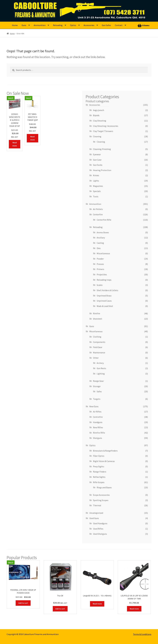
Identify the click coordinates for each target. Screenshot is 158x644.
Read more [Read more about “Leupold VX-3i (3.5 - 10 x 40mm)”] (97, 604)
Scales (100, 285)
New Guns (94, 406)
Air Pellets (98, 209)
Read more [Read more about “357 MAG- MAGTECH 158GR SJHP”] (32, 138)
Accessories (89, 25)
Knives (96, 175)
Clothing (97, 337)
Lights (96, 181)
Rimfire (97, 313)
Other (96, 358)
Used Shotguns (100, 534)
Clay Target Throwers (103, 131)
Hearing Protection (102, 170)
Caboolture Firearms (31, 6)
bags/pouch (99, 110)
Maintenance (99, 352)
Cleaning (97, 136)
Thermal (97, 505)
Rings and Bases (104, 487)
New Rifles (98, 427)
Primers (100, 269)
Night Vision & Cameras (104, 461)
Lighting (101, 374)
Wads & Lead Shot (105, 306)
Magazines (98, 186)
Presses (100, 264)
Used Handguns (100, 523)
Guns (24, 25)
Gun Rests (101, 368)
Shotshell (98, 319)
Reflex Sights (99, 477)
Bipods (96, 115)
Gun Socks (98, 165)
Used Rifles (98, 529)
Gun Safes (106, 25)
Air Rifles (97, 412)
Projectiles (102, 274)
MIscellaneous (103, 253)
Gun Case (97, 160)
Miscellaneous (96, 331)
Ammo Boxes (103, 232)
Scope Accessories (101, 495)
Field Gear (98, 347)
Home (15, 25)
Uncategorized (96, 513)
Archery (100, 363)
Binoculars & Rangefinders (105, 451)
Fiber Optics (99, 456)
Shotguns (97, 438)
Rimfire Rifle (99, 433)
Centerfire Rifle (104, 220)
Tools (96, 196)
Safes (99, 391)
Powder (100, 259)
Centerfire (98, 214)
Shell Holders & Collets (107, 290)
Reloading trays (104, 280)
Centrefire (98, 417)
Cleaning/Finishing (102, 149)
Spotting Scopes (101, 500)
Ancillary (101, 238)
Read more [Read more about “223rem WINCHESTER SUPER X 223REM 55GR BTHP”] (15, 144)
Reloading (58, 25)
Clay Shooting (100, 121)
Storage (97, 386)
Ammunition (40, 25)
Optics (73, 25)
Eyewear (97, 154)
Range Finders (100, 472)
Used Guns (94, 518)
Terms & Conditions (142, 634)
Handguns (98, 422)
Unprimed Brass (104, 296)
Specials (97, 191)
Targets (97, 399)
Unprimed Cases (104, 301)
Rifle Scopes (99, 482)
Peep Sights (99, 466)
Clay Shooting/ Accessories (106, 126)
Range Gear (98, 381)
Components (99, 342)
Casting (100, 243)
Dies (99, 248)
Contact (119, 25)
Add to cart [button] (23, 603)
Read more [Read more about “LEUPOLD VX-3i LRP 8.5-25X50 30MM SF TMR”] (134, 609)
